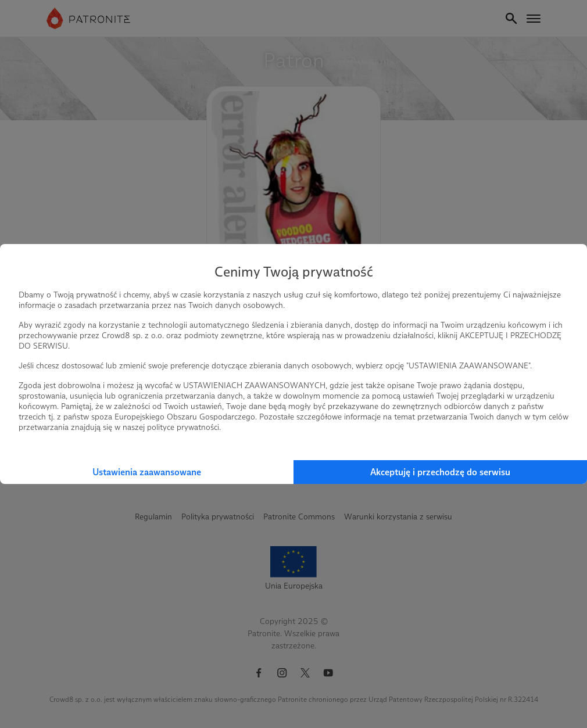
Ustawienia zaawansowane (147, 472)
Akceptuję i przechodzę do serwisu (440, 472)
